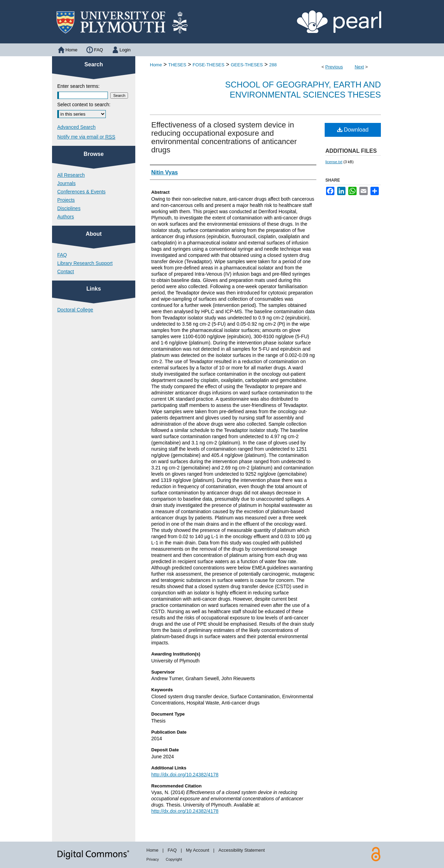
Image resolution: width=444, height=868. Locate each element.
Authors (66, 217)
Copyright (174, 859)
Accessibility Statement (242, 850)
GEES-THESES (247, 65)
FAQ (62, 255)
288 (273, 65)
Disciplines (69, 208)
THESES (177, 65)
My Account (198, 850)
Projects (66, 200)
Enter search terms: (78, 86)
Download (353, 130)
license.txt (334, 162)
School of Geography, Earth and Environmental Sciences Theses (303, 90)
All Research (71, 175)
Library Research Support (85, 263)
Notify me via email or (86, 137)
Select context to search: (84, 105)
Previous (334, 67)
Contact (66, 272)
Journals (66, 183)
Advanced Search (76, 127)
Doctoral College (75, 310)
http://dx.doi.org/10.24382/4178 (185, 775)
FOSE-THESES (208, 65)
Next (359, 67)
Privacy (153, 859)
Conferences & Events (81, 192)
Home (156, 65)
